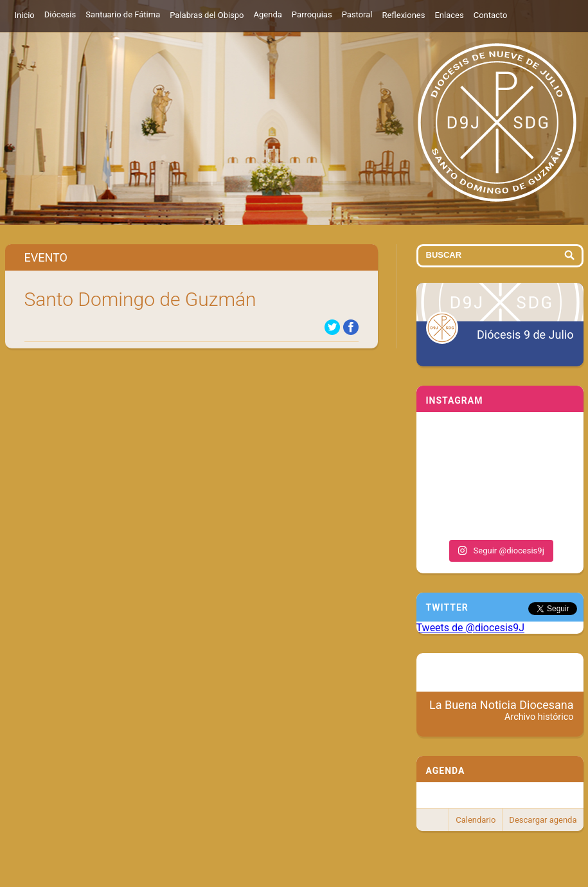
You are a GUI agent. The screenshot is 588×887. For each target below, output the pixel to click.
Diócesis (60, 14)
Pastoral (357, 14)
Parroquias (312, 14)
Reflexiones (403, 15)
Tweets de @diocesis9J (471, 628)
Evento (46, 257)
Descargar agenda (543, 820)
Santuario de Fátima (123, 14)
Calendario (476, 820)
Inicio (25, 15)
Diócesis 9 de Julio (525, 335)
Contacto (491, 15)
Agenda (268, 14)
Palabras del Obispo (207, 15)
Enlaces (449, 15)
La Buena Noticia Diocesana (502, 710)
